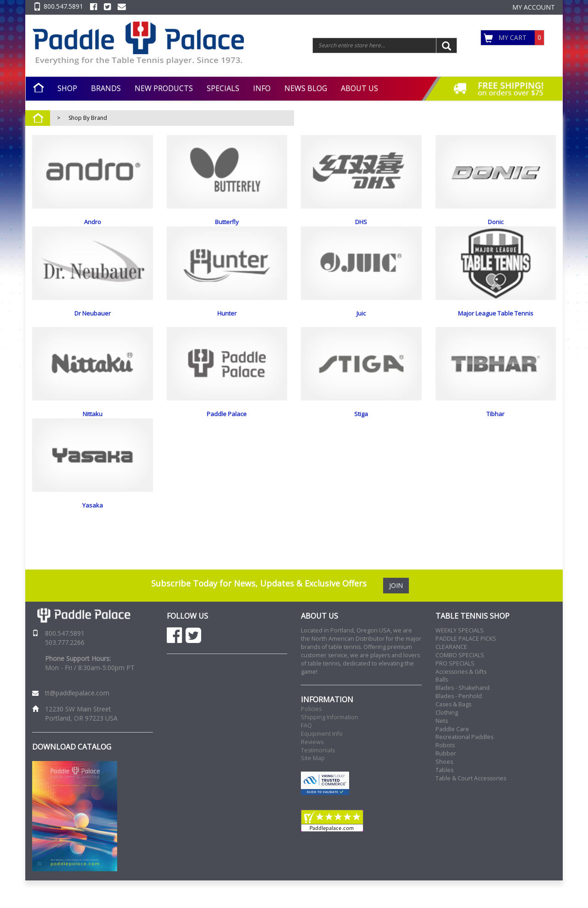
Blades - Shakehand (463, 715)
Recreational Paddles (464, 764)
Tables (444, 798)
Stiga (361, 423)
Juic (361, 322)
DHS (361, 222)
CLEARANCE (451, 674)
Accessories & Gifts (461, 699)
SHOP (67, 88)
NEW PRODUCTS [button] (164, 88)
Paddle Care (452, 757)
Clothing (447, 740)
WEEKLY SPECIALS (460, 658)
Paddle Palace (227, 423)
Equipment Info (322, 761)
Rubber (446, 781)
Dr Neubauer (93, 322)
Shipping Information (330, 745)
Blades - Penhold (459, 724)
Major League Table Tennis (496, 322)
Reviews (312, 770)
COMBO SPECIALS (460, 683)
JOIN (396, 613)
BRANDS (106, 88)
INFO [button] (262, 88)
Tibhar (495, 423)
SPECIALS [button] (223, 88)
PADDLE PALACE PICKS (466, 666)
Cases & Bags (453, 732)
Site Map (313, 786)
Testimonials (318, 778)
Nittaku (93, 423)
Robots (445, 773)
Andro (93, 222)
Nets (442, 748)
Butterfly (227, 222)
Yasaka (93, 524)
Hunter (227, 322)
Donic (496, 222)
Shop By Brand (88, 118)
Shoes (444, 789)
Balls (442, 707)
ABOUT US (359, 88)
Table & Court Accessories (471, 806)
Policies (311, 736)
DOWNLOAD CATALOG (72, 774)
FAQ (306, 753)
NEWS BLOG (306, 88)
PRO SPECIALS (455, 691)
